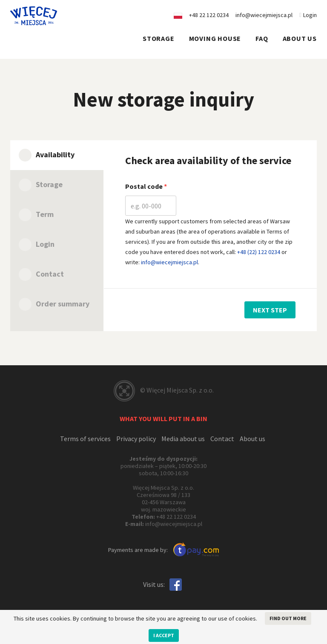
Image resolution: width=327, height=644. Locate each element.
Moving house (215, 38)
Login (308, 15)
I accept (164, 635)
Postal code (145, 186)
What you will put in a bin (163, 419)
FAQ (262, 38)
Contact (222, 439)
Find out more (288, 618)
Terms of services (85, 439)
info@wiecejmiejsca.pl (264, 15)
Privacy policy (136, 439)
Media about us (183, 439)
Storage (159, 38)
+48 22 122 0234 (176, 517)
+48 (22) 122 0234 (259, 252)
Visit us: (154, 584)
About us (300, 38)
